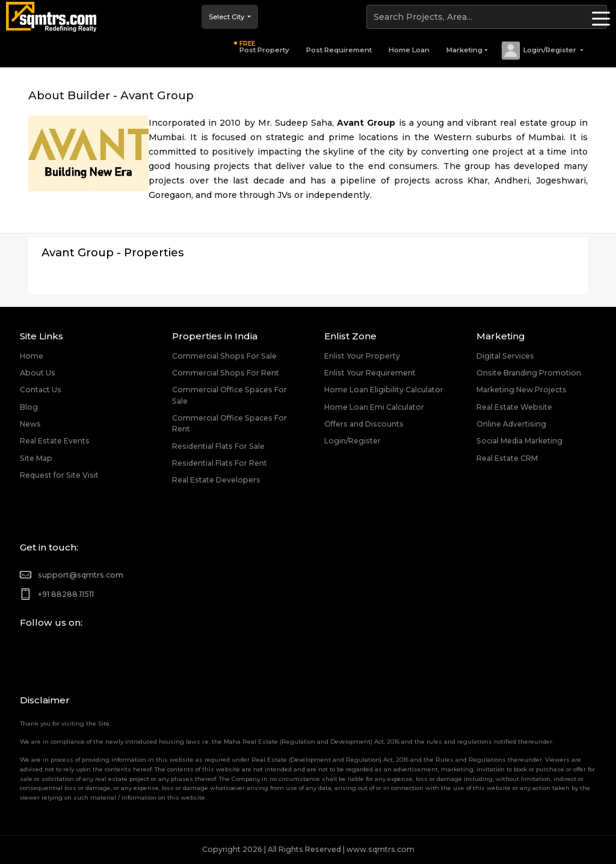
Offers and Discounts (364, 424)
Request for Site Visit (59, 475)
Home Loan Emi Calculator (374, 407)
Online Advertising (511, 424)
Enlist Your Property (362, 356)
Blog (29, 407)
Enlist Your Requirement (370, 373)
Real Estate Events (55, 441)
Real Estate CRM (507, 458)
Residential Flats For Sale (218, 446)
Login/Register (353, 441)
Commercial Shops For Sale (224, 356)
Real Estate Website (514, 407)
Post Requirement (339, 50)
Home (32, 356)
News (30, 424)
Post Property (264, 47)
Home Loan (409, 50)
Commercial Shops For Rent (226, 373)
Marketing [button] (464, 50)
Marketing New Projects (522, 390)
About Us (38, 373)
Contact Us (41, 390)
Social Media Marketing (519, 441)
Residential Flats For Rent (220, 463)
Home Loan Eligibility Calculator (384, 390)
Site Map (36, 458)
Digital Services (505, 356)
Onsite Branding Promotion (529, 373)
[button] (542, 51)
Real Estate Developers (216, 480)
